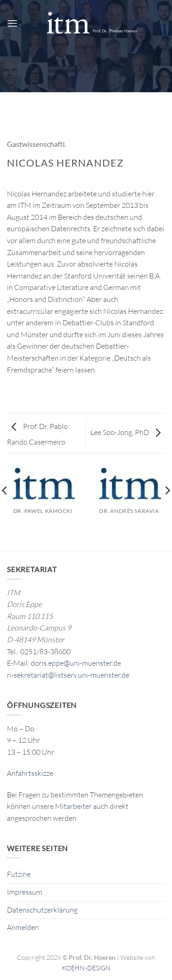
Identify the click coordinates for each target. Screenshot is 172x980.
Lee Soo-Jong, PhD (125, 432)
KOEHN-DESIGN (86, 968)
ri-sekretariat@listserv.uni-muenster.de (68, 675)
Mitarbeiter (73, 806)
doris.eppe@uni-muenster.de (76, 663)
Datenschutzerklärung (42, 910)
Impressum (25, 892)
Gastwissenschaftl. (36, 144)
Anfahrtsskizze (30, 773)
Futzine (19, 874)
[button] (12, 23)
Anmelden (23, 927)
